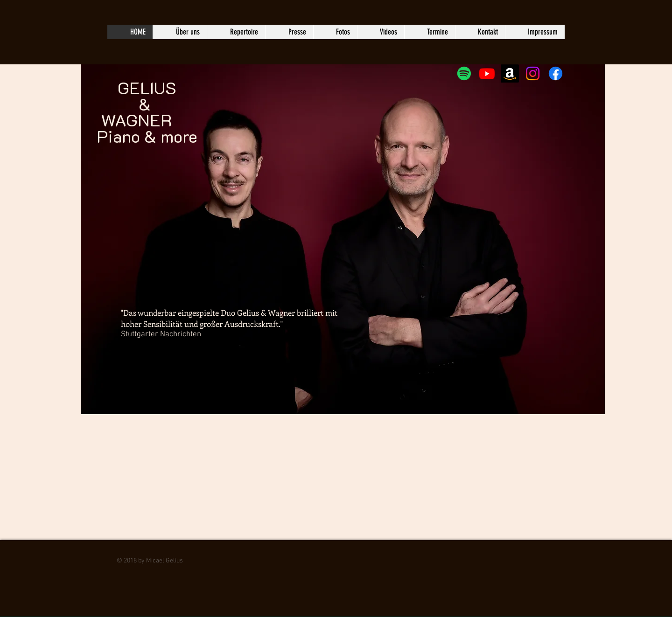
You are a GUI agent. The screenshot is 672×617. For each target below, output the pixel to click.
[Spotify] (464, 73)
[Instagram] (533, 73)
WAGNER (136, 120)
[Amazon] (510, 73)
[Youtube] (487, 73)
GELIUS (136, 80)
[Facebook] (556, 73)
